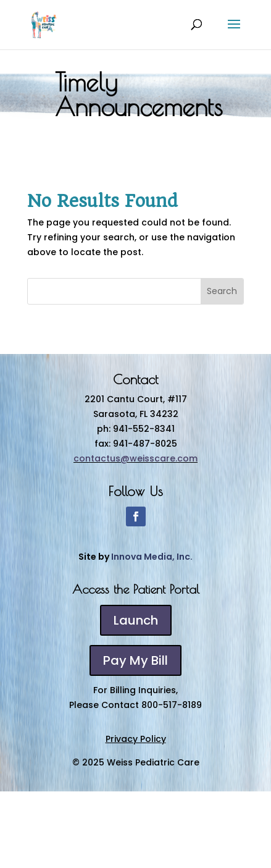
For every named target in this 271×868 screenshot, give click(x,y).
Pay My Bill (135, 660)
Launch (136, 620)
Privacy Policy (136, 739)
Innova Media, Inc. (152, 557)
